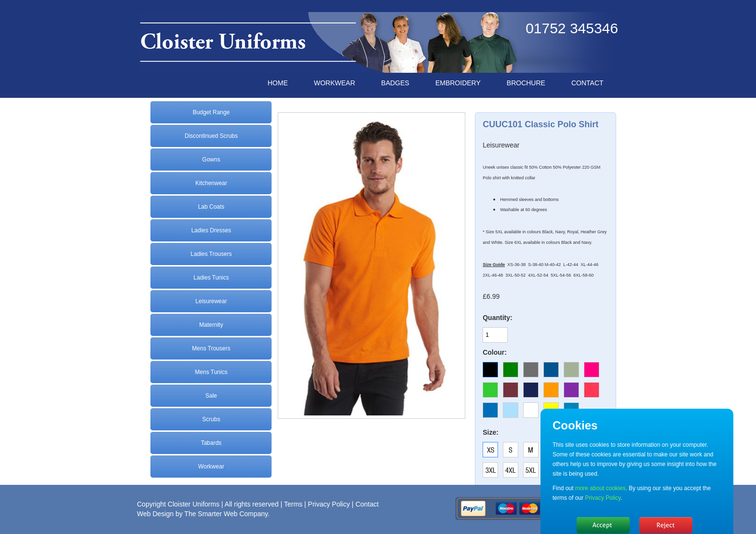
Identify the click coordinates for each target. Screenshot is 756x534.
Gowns (211, 160)
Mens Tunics (211, 372)
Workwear (211, 467)
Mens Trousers (211, 348)
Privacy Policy (329, 504)
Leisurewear (211, 301)
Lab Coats (211, 207)
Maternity (211, 325)
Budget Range (211, 112)
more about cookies (601, 488)
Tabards (211, 443)
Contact (367, 504)
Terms (293, 504)
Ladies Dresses (211, 230)
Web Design (155, 514)
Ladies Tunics (211, 278)
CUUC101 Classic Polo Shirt (540, 124)
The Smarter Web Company (226, 514)
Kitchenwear (211, 183)
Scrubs (211, 419)
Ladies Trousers (211, 254)
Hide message (603, 525)
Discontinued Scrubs (211, 136)
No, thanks (666, 525)
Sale (211, 396)
